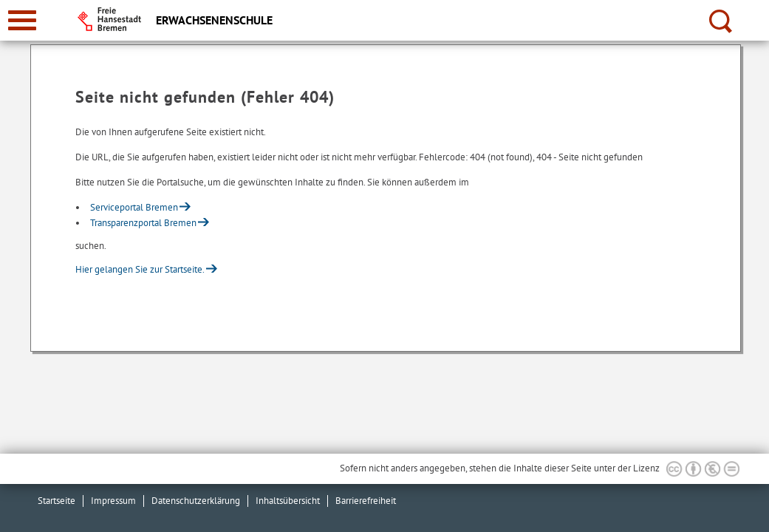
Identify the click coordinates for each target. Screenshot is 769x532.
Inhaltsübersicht (288, 501)
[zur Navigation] (22, 20)
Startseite (57, 501)
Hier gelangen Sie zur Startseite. (140, 269)
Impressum (113, 501)
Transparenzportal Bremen (143, 223)
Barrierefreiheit (366, 501)
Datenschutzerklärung (196, 501)
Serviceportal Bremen (134, 207)
